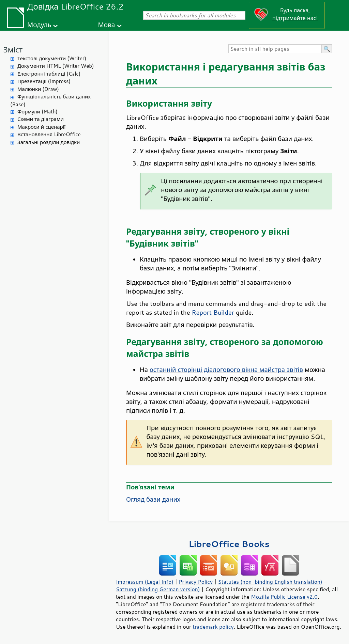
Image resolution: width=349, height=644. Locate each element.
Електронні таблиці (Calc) (49, 74)
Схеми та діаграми (41, 119)
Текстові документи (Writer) (52, 58)
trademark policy (213, 627)
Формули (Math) (37, 112)
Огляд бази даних (153, 499)
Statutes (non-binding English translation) (270, 582)
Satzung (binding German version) (158, 589)
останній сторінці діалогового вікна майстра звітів (226, 370)
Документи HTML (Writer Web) (56, 66)
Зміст (13, 50)
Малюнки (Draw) (38, 89)
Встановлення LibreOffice (49, 134)
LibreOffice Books (229, 544)
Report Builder (213, 312)
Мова (107, 25)
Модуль (39, 25)
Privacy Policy (196, 582)
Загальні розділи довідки (49, 142)
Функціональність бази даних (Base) (50, 100)
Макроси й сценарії (41, 127)
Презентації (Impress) (44, 81)
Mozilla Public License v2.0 (284, 597)
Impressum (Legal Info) (145, 582)
